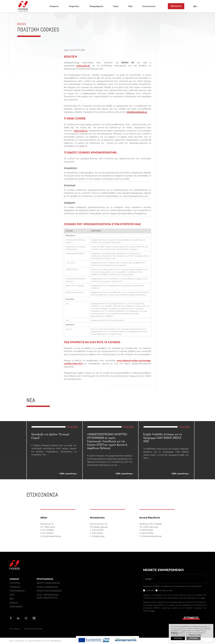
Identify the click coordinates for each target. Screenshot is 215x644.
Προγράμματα (97, 6)
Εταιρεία (54, 6)
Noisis (23, 6)
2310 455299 (98, 530)
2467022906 (147, 530)
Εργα (12, 596)
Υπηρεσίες (74, 6)
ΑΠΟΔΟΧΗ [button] (178, 638)
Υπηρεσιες (15, 588)
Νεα (12, 600)
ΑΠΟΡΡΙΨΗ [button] (193, 638)
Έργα (116, 6)
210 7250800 (48, 530)
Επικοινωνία (149, 6)
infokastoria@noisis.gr (152, 536)
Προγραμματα (17, 592)
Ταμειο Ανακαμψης (47, 588)
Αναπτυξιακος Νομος (48, 585)
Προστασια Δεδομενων (33, 630)
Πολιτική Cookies (195, 635)
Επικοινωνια (16, 608)
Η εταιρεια (15, 585)
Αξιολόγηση (176, 6)
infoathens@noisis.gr (137, 112)
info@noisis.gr (98, 536)
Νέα (131, 6)
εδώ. (153, 612)
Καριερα (14, 604)
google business (34, 620)
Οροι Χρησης (14, 630)
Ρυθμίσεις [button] (174, 633)
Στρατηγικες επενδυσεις (49, 592)
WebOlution (201, 642)
